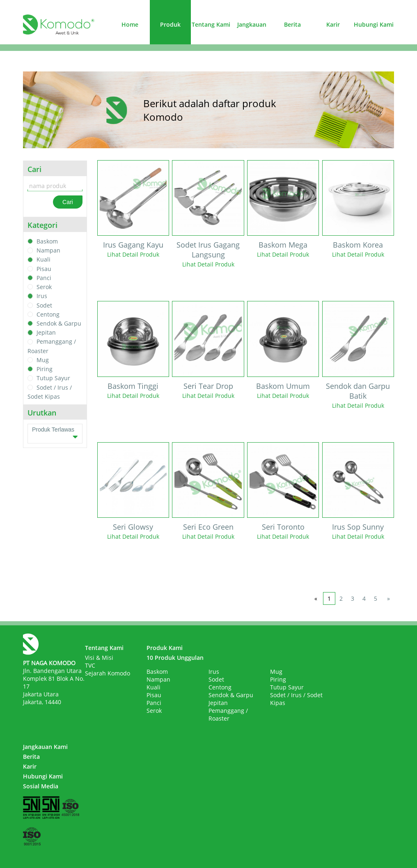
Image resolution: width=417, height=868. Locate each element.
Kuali (44, 260)
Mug (43, 360)
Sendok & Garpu (59, 323)
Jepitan (46, 332)
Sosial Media (41, 786)
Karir (333, 24)
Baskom (47, 241)
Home (130, 24)
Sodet (44, 305)
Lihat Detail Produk (133, 254)
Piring (45, 369)
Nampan (48, 250)
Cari (68, 202)
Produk (170, 24)
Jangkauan (252, 24)
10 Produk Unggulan (175, 658)
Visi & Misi (99, 658)
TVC (90, 665)
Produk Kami (165, 648)
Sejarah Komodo (108, 673)
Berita (292, 24)
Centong (48, 314)
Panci (44, 278)
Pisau (44, 269)
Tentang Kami (211, 24)
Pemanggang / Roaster (228, 714)
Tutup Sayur (53, 378)
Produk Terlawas (55, 434)
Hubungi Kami (374, 24)
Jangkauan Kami (45, 747)
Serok (44, 287)
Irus (42, 296)
